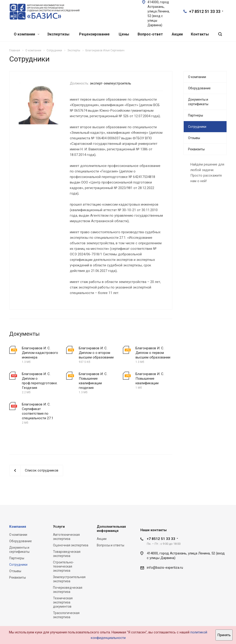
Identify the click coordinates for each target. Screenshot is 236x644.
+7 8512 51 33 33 (205, 11)
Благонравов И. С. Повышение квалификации (150, 379)
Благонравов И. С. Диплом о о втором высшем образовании (96, 353)
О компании (27, 34)
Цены (124, 34)
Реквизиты (196, 149)
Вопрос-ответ (150, 34)
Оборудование (199, 88)
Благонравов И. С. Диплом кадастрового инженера (40, 353)
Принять (224, 635)
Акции (177, 34)
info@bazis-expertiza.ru (165, 568)
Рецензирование (94, 34)
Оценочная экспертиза (71, 545)
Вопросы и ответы (111, 545)
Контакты (200, 34)
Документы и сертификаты (198, 102)
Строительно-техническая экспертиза (63, 566)
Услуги (59, 527)
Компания (18, 527)
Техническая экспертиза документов (63, 602)
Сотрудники (197, 127)
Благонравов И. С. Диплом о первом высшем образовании (153, 353)
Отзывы (194, 138)
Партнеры (196, 115)
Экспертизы (58, 34)
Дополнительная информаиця (111, 529)
